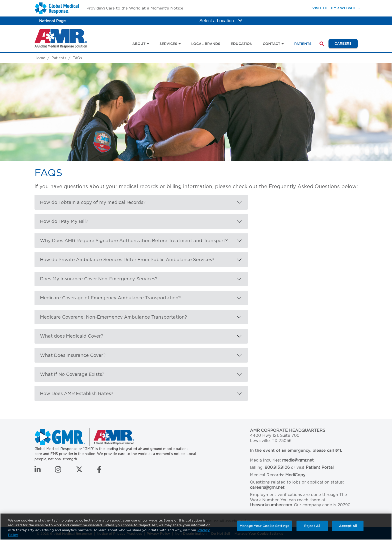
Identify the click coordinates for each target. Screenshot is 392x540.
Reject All (312, 526)
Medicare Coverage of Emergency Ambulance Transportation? (110, 298)
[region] (196, 527)
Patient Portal (320, 467)
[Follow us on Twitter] (79, 471)
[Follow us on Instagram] (58, 471)
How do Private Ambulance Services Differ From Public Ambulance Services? (127, 260)
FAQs (77, 58)
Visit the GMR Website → (337, 8)
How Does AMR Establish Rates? (77, 393)
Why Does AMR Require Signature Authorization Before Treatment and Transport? (134, 241)
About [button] (139, 44)
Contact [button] (271, 44)
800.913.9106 (277, 467)
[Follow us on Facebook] (99, 471)
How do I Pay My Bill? (64, 221)
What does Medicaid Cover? (72, 336)
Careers (346, 43)
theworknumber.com (271, 505)
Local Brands (206, 44)
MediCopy (295, 475)
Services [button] (168, 44)
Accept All (348, 526)
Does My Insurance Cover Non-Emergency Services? (99, 279)
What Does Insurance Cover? (73, 355)
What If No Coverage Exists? (72, 374)
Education (242, 44)
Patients (303, 44)
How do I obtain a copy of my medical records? (93, 202)
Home (40, 58)
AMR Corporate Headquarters (288, 430)
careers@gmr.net (267, 487)
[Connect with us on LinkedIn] (38, 471)
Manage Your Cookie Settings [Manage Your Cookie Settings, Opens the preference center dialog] (265, 526)
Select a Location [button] (221, 21)
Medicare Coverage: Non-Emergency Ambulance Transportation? (113, 317)
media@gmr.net (298, 460)
